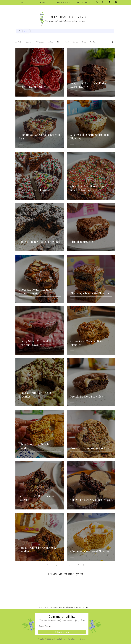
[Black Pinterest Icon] (102, 2)
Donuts (76, 42)
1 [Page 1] (56, 565)
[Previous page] (52, 565)
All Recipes (40, 42)
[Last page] (83, 565)
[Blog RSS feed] (97, 2)
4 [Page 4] (70, 565)
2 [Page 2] (61, 565)
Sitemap (83, 639)
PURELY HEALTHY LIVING (66, 17)
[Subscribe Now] (62, 632)
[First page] (48, 565)
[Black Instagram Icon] (116, 2)
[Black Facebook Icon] (109, 2)
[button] (113, 42)
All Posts (18, 42)
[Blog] (19, 31)
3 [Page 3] (65, 565)
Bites (84, 42)
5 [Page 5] (74, 565)
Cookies (29, 42)
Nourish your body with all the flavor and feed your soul (65, 21)
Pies (59, 42)
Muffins (51, 42)
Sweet (67, 42)
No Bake (93, 42)
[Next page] (79, 565)
